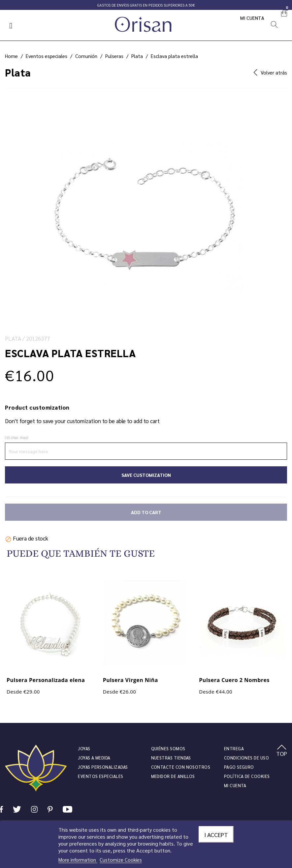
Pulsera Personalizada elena (46, 680)
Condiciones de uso (246, 758)
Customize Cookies (121, 860)
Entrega (234, 748)
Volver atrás (270, 72)
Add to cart (146, 512)
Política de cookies (247, 776)
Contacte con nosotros (181, 767)
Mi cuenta (252, 18)
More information (78, 860)
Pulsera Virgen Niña (130, 680)
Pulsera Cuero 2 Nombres (234, 680)
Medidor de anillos (173, 776)
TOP (282, 751)
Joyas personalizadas (103, 767)
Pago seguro (239, 767)
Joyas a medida (94, 758)
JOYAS (84, 748)
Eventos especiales (100, 776)
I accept (216, 834)
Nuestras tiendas (171, 758)
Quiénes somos (168, 748)
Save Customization (146, 475)
